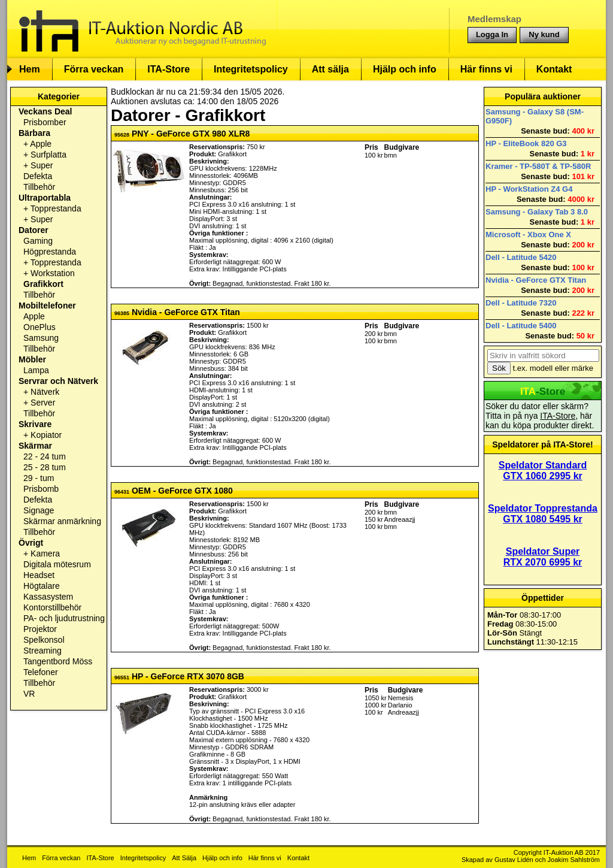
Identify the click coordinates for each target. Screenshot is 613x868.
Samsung (41, 338)
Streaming (43, 651)
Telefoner (41, 672)
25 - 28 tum (45, 467)
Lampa (36, 370)
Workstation (53, 273)
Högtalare (42, 586)
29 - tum (39, 478)
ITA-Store (169, 69)
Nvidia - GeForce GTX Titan (536, 280)
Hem (30, 69)
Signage (39, 510)
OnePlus (40, 327)
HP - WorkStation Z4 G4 (529, 189)
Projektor (40, 629)
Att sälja (330, 69)
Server (43, 403)
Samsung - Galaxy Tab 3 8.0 (537, 212)
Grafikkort (43, 284)
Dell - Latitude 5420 (521, 257)
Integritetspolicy (251, 69)
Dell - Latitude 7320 (521, 303)
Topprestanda (56, 208)
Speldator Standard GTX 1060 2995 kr (543, 471)
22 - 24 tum (45, 456)
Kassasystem (48, 597)
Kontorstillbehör (52, 607)
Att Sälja (184, 858)
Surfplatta (48, 155)
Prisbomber (45, 122)
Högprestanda (50, 252)
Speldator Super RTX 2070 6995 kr (543, 557)
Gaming (38, 241)
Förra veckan (94, 69)
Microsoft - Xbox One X (528, 235)
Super (42, 165)
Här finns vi (486, 69)
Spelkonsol (44, 640)
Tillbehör (39, 187)
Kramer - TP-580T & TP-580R (538, 166)
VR (29, 694)
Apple (41, 144)
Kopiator (46, 435)
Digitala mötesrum (57, 564)
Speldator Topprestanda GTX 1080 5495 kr (543, 514)
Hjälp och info (405, 69)
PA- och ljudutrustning (64, 618)
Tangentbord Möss (58, 661)
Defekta (38, 176)
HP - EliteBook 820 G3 (526, 143)
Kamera (45, 554)
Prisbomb (41, 489)
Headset (39, 575)
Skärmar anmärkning (62, 521)
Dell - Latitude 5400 (521, 326)
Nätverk (45, 392)
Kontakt (554, 69)
